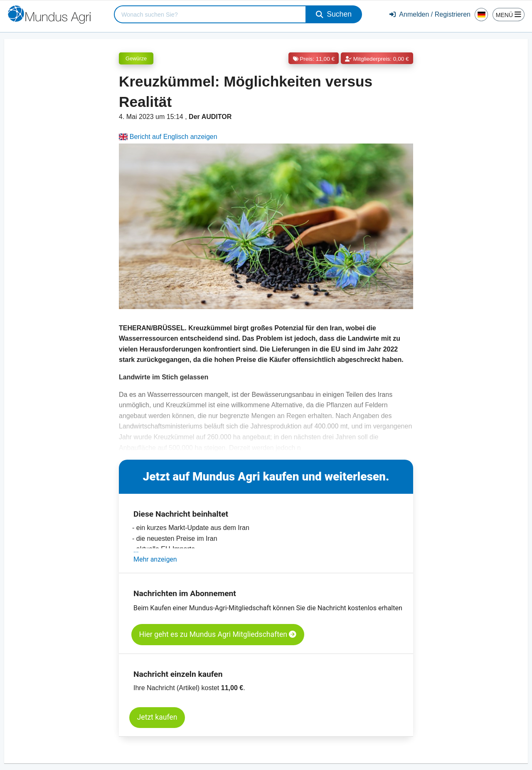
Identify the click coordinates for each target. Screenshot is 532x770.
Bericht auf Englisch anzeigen (168, 137)
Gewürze (136, 58)
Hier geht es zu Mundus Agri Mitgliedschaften (218, 634)
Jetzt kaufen (157, 717)
